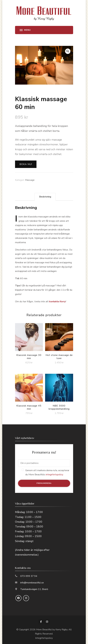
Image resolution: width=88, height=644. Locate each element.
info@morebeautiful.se (32, 583)
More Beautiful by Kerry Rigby (52, 630)
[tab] (45, 197)
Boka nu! (26, 164)
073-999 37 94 (29, 576)
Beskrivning (45, 197)
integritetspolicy (54, 475)
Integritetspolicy (44, 638)
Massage (30, 180)
